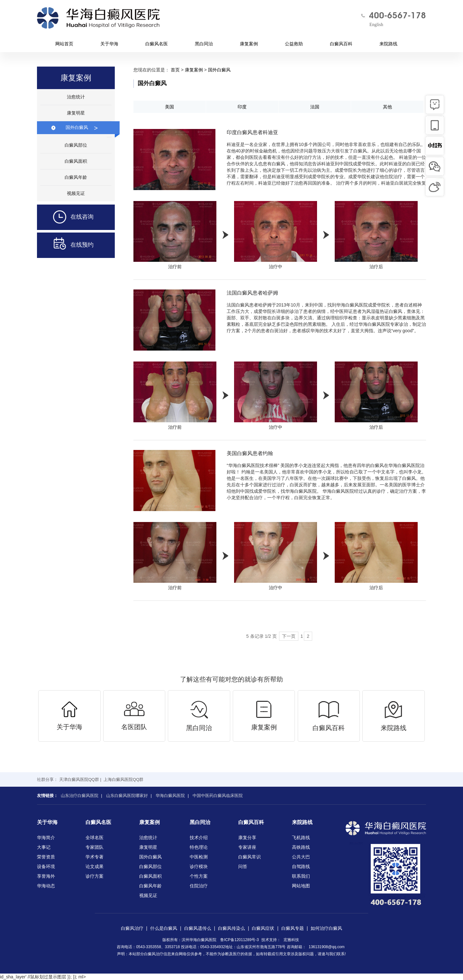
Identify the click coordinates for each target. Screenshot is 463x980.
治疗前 (175, 235)
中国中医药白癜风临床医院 (218, 796)
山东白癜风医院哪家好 (127, 796)
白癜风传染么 (232, 928)
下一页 (289, 636)
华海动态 (46, 886)
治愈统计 (76, 97)
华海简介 (46, 838)
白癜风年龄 (76, 177)
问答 (243, 866)
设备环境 (46, 866)
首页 (175, 70)
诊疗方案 (95, 876)
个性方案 (199, 876)
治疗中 (276, 235)
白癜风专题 (293, 928)
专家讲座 (247, 847)
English (376, 25)
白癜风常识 (250, 857)
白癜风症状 (263, 928)
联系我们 (301, 876)
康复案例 (249, 44)
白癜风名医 (157, 44)
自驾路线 (301, 866)
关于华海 (109, 44)
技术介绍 (199, 838)
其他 (387, 107)
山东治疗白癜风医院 (80, 796)
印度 (242, 107)
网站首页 (64, 44)
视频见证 (76, 193)
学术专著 (95, 857)
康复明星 (76, 113)
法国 (315, 107)
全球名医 (95, 838)
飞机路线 (301, 838)
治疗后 (376, 235)
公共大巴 (301, 857)
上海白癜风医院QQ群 (123, 779)
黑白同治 (204, 44)
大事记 (44, 847)
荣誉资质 (46, 857)
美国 (169, 107)
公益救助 (294, 44)
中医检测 (199, 857)
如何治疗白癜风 (326, 928)
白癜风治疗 (132, 928)
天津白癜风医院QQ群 (79, 779)
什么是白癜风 (164, 928)
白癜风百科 (341, 44)
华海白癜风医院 (170, 796)
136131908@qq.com (327, 947)
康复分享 (247, 838)
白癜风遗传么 (198, 928)
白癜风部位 (76, 145)
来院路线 (388, 44)
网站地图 (301, 886)
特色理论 (199, 847)
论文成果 (95, 866)
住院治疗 (199, 886)
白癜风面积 (76, 161)
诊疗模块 (199, 866)
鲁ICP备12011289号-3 (240, 940)
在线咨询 (65, 217)
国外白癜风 (82, 128)
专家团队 (95, 847)
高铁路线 (301, 847)
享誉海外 (46, 876)
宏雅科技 (291, 940)
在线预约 (65, 245)
